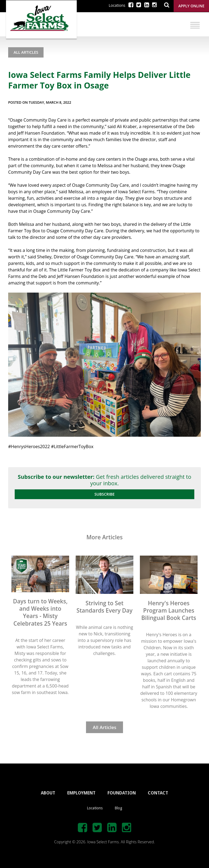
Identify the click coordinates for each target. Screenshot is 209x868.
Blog (118, 808)
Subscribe (104, 494)
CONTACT (158, 793)
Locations (117, 5)
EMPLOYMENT (81, 793)
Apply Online (191, 6)
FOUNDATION (122, 793)
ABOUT (48, 793)
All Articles (26, 52)
